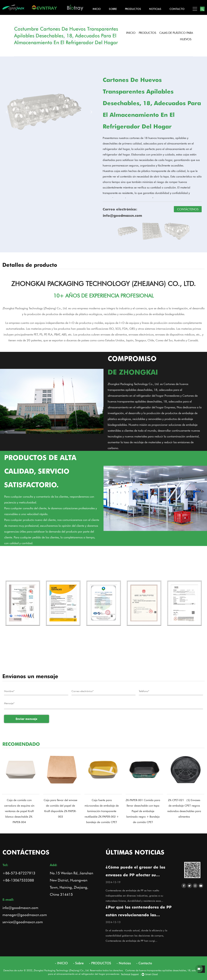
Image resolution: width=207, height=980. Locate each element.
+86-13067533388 (18, 880)
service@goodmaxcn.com (23, 922)
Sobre (113, 9)
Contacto (177, 9)
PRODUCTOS (133, 9)
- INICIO (61, 963)
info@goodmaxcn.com (20, 908)
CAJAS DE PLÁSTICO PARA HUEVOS (176, 36)
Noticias (155, 9)
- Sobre (78, 963)
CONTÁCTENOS (188, 209)
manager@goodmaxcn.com (25, 915)
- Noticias (124, 963)
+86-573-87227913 (19, 873)
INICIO (97, 9)
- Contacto (144, 963)
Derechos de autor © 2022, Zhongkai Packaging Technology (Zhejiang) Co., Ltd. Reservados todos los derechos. (64, 970)
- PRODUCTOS (100, 963)
